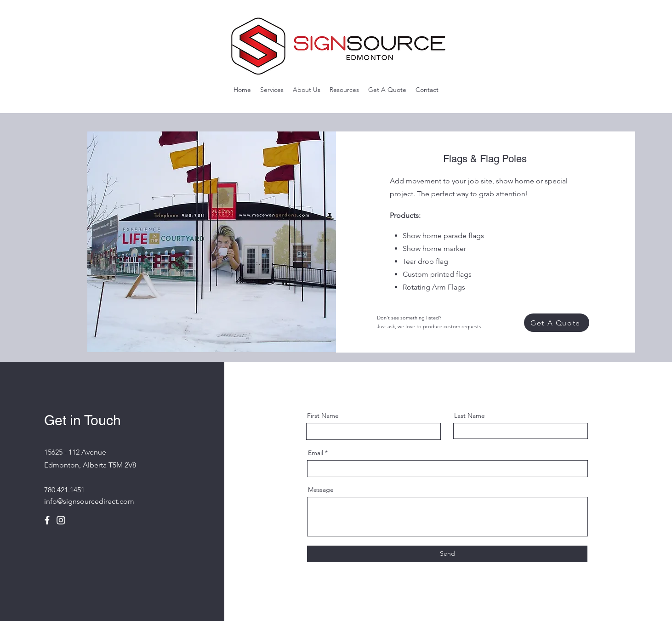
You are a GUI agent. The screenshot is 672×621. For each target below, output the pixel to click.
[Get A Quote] (557, 323)
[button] (272, 90)
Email (316, 453)
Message (321, 490)
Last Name (470, 416)
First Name (323, 416)
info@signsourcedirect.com (89, 501)
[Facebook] (47, 520)
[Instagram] (61, 520)
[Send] (447, 554)
